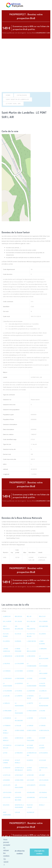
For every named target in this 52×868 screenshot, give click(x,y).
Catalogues (22, 95)
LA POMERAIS (7, 718)
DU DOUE (18, 634)
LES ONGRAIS (43, 792)
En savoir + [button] (6, 862)
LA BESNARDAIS (8, 656)
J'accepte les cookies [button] (39, 852)
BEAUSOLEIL (19, 616)
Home (8, 95)
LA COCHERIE (19, 671)
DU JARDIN (42, 634)
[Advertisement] (26, 65)
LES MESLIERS (31, 792)
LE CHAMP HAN (19, 745)
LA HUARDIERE (7, 691)
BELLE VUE (42, 616)
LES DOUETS (7, 785)
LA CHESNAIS (7, 671)
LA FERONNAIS (7, 678)
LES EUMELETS (31, 785)
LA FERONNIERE (20, 678)
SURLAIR (17, 812)
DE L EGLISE (18, 621)
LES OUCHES (7, 797)
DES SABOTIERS (44, 626)
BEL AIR (29, 616)
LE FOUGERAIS (43, 753)
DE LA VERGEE (43, 621)
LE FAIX (5, 753)
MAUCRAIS (6, 805)
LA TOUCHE (43, 718)
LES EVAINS (42, 785)
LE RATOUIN (7, 775)
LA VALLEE (18, 726)
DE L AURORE (7, 621)
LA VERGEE (30, 726)
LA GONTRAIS (19, 683)
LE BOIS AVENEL (20, 730)
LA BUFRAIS (6, 663)
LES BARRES (6, 780)
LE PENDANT (7, 768)
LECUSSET (42, 775)
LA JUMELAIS (43, 691)
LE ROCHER (30, 775)
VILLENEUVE (31, 812)
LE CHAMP (42, 738)
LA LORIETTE (19, 696)
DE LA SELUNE (31, 621)
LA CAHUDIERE (19, 663)
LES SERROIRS (31, 797)
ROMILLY (42, 805)
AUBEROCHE (7, 616)
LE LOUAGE (43, 760)
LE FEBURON (19, 753)
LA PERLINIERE (7, 711)
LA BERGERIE (43, 649)
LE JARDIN (30, 760)
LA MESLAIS (6, 703)
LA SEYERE (30, 718)
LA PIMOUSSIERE (32, 711)
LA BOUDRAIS (31, 656)
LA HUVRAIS (18, 691)
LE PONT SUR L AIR (13, 104)
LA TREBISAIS (7, 726)
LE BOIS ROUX (19, 738)
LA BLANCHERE (19, 656)
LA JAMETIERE (31, 691)
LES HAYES (18, 792)
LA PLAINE (42, 711)
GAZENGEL (18, 641)
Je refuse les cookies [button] (20, 852)
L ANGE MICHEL (31, 641)
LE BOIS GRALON (44, 730)
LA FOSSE (30, 678)
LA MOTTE (30, 703)
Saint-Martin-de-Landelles (17, 99)
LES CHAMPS (30, 780)
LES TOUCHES (43, 797)
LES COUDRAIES (44, 780)
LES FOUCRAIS (7, 792)
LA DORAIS (30, 671)
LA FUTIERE (42, 678)
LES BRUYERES (19, 780)
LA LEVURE (6, 696)
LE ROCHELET (19, 775)
